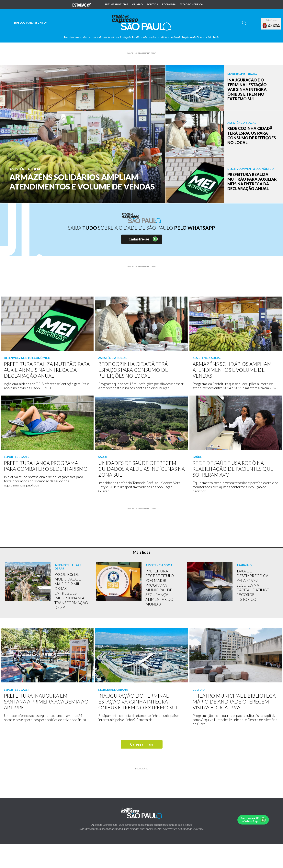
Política (152, 4)
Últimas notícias (117, 4)
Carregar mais (142, 744)
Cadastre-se (139, 239)
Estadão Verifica (191, 4)
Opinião (137, 4)
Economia (169, 4)
